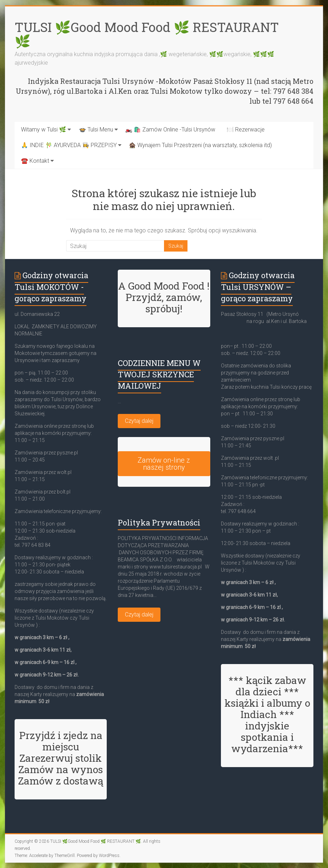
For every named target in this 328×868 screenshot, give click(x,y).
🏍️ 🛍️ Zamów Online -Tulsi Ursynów (170, 130)
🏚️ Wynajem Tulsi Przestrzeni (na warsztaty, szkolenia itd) (200, 145)
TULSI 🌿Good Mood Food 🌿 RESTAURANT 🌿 (147, 34)
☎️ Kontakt (35, 161)
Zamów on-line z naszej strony (164, 464)
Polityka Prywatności (159, 522)
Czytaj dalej (139, 421)
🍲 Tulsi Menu (96, 130)
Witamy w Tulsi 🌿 (44, 130)
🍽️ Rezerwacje (246, 130)
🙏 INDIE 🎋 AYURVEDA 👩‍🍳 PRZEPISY (69, 145)
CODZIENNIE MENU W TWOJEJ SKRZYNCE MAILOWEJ (159, 374)
